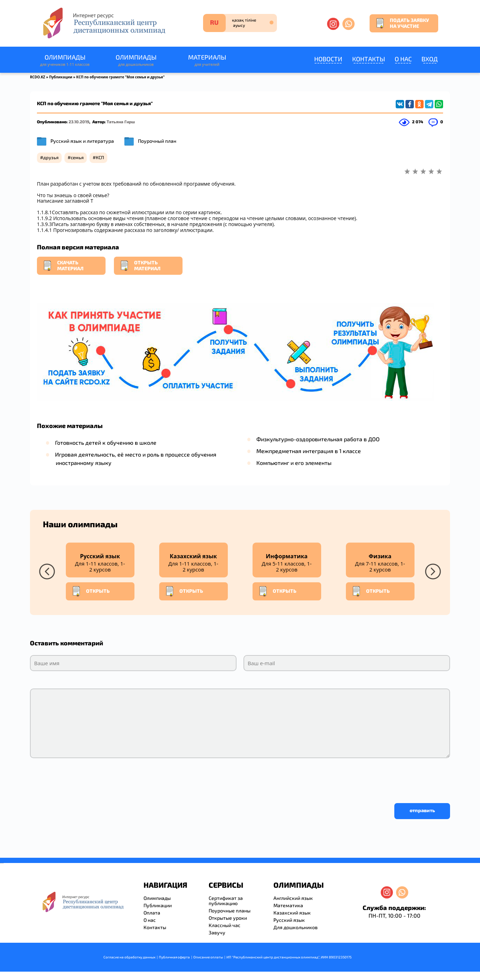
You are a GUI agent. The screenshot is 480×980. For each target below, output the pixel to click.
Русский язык (289, 920)
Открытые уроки (228, 918)
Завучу (217, 932)
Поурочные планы (230, 911)
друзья (51, 157)
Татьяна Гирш (121, 122)
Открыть (91, 591)
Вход (430, 59)
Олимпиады (65, 60)
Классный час (224, 925)
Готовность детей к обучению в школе (106, 442)
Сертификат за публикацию (226, 901)
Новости (328, 59)
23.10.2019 (79, 122)
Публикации (61, 77)
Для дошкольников (296, 927)
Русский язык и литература (82, 141)
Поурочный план (157, 141)
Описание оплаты (208, 957)
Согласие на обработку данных (129, 957)
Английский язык (293, 898)
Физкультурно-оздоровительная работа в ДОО (318, 439)
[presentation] (83, 779)
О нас (403, 59)
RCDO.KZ (38, 77)
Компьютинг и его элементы (294, 463)
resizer (3, 863)
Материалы (207, 60)
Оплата (152, 913)
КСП (100, 157)
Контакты (369, 59)
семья (77, 157)
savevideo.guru (1, 863)
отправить (422, 810)
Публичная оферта (174, 957)
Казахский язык (292, 913)
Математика (288, 905)
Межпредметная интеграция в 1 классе (309, 451)
